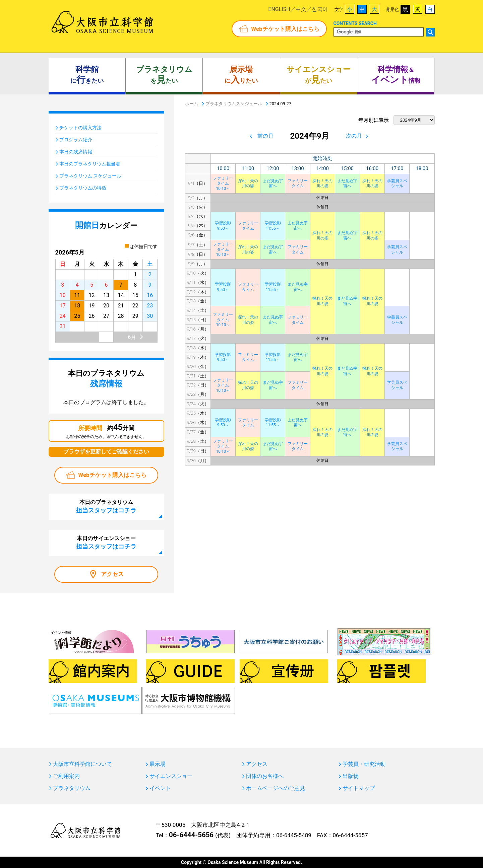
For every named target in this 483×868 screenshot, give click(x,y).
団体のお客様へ (265, 776)
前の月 (265, 136)
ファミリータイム (298, 184)
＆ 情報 (396, 75)
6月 (132, 337)
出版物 (351, 776)
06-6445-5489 (294, 835)
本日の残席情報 (76, 152)
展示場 (158, 764)
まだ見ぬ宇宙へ (273, 184)
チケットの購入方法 (80, 128)
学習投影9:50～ (223, 226)
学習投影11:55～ (273, 226)
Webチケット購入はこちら (285, 29)
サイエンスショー (171, 776)
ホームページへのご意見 (276, 788)
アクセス (112, 574)
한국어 (320, 9)
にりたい (241, 75)
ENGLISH (279, 9)
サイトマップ (359, 788)
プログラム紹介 (76, 140)
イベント (160, 788)
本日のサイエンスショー (106, 542)
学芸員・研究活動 (364, 764)
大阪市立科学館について (82, 764)
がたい (319, 75)
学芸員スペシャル (397, 184)
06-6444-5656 (191, 835)
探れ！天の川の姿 (248, 184)
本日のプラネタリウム (106, 506)
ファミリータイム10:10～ (223, 183)
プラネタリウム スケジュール (90, 176)
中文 (301, 9)
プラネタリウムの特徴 (83, 188)
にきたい (87, 75)
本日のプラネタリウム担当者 (90, 164)
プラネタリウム (72, 788)
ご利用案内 (66, 776)
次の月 (354, 136)
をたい (164, 75)
